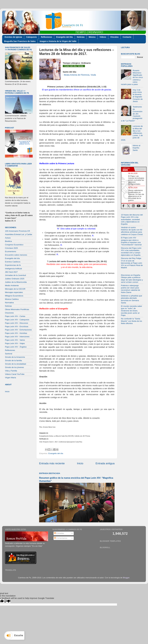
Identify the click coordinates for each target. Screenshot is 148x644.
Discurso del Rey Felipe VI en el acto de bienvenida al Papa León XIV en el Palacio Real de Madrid (132, 263)
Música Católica (12, 299)
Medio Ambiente (12, 286)
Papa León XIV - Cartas (15, 316)
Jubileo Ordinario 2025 (15, 279)
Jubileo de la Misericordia (16, 282)
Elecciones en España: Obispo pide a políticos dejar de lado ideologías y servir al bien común (132, 279)
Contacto (127, 37)
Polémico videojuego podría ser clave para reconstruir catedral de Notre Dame (130, 289)
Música (92, 37)
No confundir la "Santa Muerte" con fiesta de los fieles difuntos (131, 321)
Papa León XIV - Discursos (17, 323)
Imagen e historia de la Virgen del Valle (58, 41)
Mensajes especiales (14, 292)
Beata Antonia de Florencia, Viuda (80, 75)
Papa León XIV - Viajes (15, 343)
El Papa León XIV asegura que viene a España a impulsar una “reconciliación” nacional (131, 241)
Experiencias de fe (13, 265)
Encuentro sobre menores (16, 255)
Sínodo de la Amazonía (15, 357)
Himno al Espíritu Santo (136, 148)
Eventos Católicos (13, 262)
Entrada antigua (105, 463)
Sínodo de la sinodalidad (16, 364)
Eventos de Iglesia (13, 37)
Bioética (8, 241)
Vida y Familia (11, 371)
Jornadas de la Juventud (15, 275)
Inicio (80, 463)
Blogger (126, 578)
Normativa (9, 303)
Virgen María (10, 378)
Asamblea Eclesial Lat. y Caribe (19, 234)
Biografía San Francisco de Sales (20, 41)
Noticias (81, 37)
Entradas (59, 533)
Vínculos (114, 37)
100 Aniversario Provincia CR (18, 231)
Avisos (8, 238)
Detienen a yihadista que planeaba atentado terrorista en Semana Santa (132, 299)
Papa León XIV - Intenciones (17, 337)
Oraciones (9, 313)
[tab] (128, 169)
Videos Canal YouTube (15, 374)
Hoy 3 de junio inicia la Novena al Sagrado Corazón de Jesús (138, 96)
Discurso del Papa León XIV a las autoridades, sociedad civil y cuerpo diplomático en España (131, 252)
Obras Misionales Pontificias (17, 309)
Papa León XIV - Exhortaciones (18, 330)
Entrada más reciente (52, 463)
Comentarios (61, 538)
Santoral (9, 354)
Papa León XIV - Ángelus (16, 347)
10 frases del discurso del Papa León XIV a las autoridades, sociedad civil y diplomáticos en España (132, 219)
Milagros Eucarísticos (14, 296)
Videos (103, 37)
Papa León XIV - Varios (15, 340)
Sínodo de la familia (13, 360)
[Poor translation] (7, 601)
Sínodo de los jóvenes (14, 367)
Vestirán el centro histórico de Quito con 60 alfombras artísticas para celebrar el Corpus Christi (132, 231)
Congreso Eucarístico (14, 245)
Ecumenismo (11, 251)
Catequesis (32, 37)
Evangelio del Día (64, 37)
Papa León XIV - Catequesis (17, 320)
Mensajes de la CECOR (15, 289)
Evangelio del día (56, 453)
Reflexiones (46, 37)
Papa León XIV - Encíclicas (17, 326)
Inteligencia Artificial (13, 269)
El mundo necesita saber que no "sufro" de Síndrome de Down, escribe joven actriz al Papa (132, 311)
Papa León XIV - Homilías (16, 333)
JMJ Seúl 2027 (11, 272)
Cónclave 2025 (11, 248)
